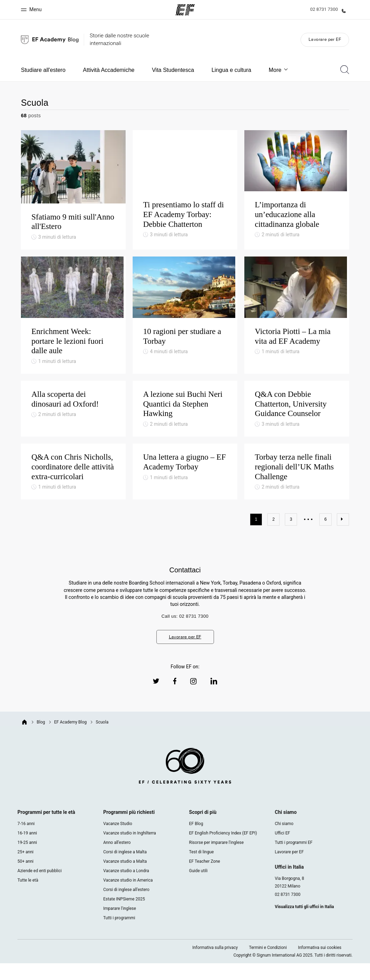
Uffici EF (282, 850)
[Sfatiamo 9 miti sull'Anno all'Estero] (73, 194)
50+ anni (25, 878)
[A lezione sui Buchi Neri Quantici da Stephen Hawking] (185, 425)
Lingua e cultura (231, 70)
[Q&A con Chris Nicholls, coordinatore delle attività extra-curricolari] (73, 488)
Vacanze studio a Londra (126, 888)
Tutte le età (28, 897)
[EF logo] (185, 784)
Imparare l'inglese (120, 925)
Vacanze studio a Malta (125, 878)
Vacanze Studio (118, 840)
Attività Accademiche (109, 70)
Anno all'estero (117, 859)
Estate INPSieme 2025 (124, 916)
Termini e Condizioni (268, 964)
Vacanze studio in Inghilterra (130, 850)
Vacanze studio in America (128, 897)
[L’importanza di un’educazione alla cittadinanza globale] (297, 194)
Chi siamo (284, 840)
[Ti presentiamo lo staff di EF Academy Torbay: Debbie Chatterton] (185, 194)
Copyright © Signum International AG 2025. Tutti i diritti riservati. (293, 972)
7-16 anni (26, 840)
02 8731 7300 (287, 911)
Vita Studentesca (173, 70)
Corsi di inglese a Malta (125, 869)
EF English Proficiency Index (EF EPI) (223, 850)
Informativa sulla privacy (215, 964)
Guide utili (198, 888)
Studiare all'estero (43, 70)
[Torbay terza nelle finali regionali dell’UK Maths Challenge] (297, 488)
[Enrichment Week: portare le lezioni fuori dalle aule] (73, 327)
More (279, 70)
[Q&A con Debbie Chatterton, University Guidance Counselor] (297, 425)
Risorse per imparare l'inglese (217, 859)
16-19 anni (27, 850)
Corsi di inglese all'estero (126, 906)
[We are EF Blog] (50, 40)
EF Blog (196, 840)
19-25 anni (27, 859)
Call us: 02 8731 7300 (185, 633)
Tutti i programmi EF (294, 859)
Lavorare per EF (325, 39)
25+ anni (25, 869)
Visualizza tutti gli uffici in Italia (304, 923)
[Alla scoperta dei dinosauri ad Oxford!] (73, 425)
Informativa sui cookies (320, 964)
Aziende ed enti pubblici (40, 888)
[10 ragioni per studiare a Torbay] (185, 327)
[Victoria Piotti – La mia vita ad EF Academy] (297, 327)
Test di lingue (202, 869)
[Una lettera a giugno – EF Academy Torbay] (185, 488)
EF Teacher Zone (205, 878)
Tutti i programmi (119, 935)
